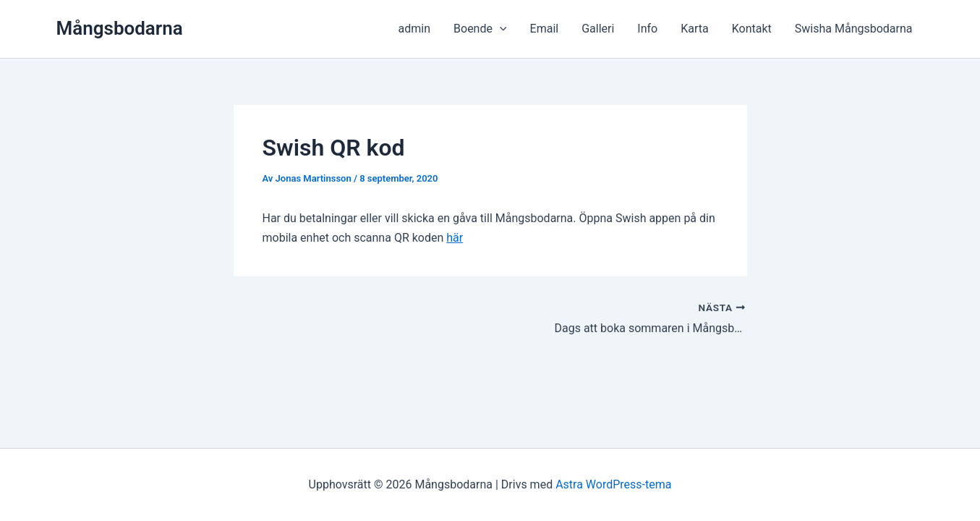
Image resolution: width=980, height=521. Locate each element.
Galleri (598, 29)
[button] (500, 29)
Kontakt (752, 29)
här (455, 238)
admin (414, 29)
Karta (695, 29)
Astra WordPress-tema (613, 484)
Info (647, 29)
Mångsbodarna (120, 28)
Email (545, 29)
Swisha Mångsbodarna (854, 29)
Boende (480, 29)
